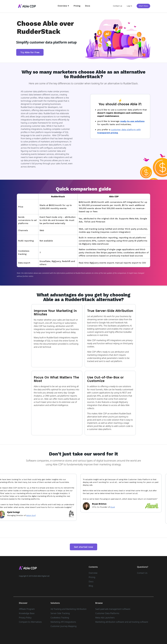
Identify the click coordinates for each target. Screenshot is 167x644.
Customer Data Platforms (107, 613)
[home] (27, 6)
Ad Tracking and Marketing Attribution (69, 609)
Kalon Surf (32, 515)
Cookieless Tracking (60, 618)
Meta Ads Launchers (105, 618)
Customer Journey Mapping (64, 626)
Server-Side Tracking (60, 613)
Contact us (118, 6)
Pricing (77, 6)
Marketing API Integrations (63, 622)
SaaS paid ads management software (113, 609)
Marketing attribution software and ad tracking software (122, 622)
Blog (91, 586)
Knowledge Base (27, 613)
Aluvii (113, 507)
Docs (88, 6)
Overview (93, 573)
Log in (129, 6)
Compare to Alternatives (30, 622)
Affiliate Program (27, 609)
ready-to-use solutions (132, 121)
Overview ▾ (63, 6)
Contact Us (142, 573)
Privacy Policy (25, 618)
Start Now (143, 6)
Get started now (83, 547)
